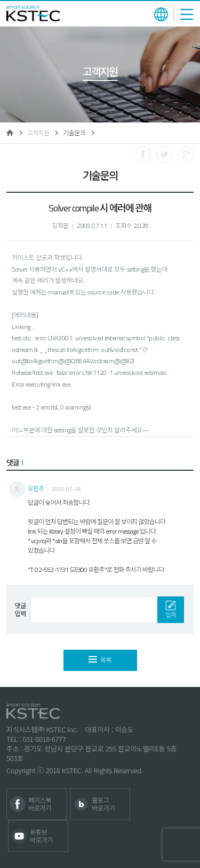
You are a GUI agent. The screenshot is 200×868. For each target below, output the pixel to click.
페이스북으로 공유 (143, 154)
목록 (100, 660)
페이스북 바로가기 (40, 804)
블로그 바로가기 (103, 804)
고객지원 (38, 133)
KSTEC (33, 14)
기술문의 (74, 133)
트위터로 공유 (164, 154)
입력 (171, 610)
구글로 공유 (186, 154)
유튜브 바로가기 (41, 836)
